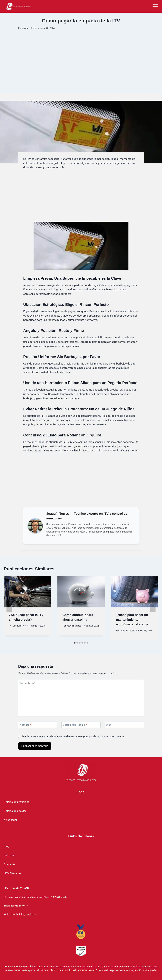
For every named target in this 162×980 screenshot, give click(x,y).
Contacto (9, 864)
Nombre (25, 725)
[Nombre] (38, 725)
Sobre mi (9, 855)
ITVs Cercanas (12, 873)
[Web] (124, 725)
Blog (7, 846)
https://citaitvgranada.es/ (23, 914)
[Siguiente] (153, 608)
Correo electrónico (75, 725)
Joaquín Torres (30, 28)
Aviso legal (10, 820)
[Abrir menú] (155, 6)
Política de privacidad (17, 802)
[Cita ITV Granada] (17, 6)
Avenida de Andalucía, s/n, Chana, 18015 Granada (41, 897)
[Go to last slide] (9, 608)
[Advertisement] (81, 71)
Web (109, 725)
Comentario (28, 683)
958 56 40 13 (21, 906)
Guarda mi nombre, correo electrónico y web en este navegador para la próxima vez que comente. (73, 736)
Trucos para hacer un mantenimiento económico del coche (132, 620)
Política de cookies (15, 811)
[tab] (75, 643)
